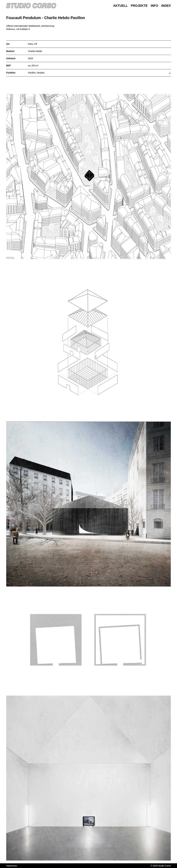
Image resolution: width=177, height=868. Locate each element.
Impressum (12, 866)
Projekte (139, 6)
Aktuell (120, 6)
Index (166, 6)
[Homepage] (31, 6)
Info (154, 6)
